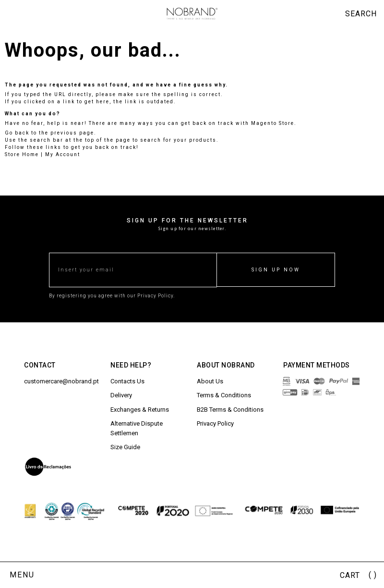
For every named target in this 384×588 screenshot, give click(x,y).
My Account (63, 154)
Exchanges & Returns (140, 410)
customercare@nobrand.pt (61, 381)
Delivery (121, 395)
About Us (210, 381)
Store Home (22, 154)
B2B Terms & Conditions (230, 410)
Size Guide (125, 447)
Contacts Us (127, 381)
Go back (17, 133)
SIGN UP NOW (276, 270)
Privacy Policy (215, 423)
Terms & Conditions (224, 395)
